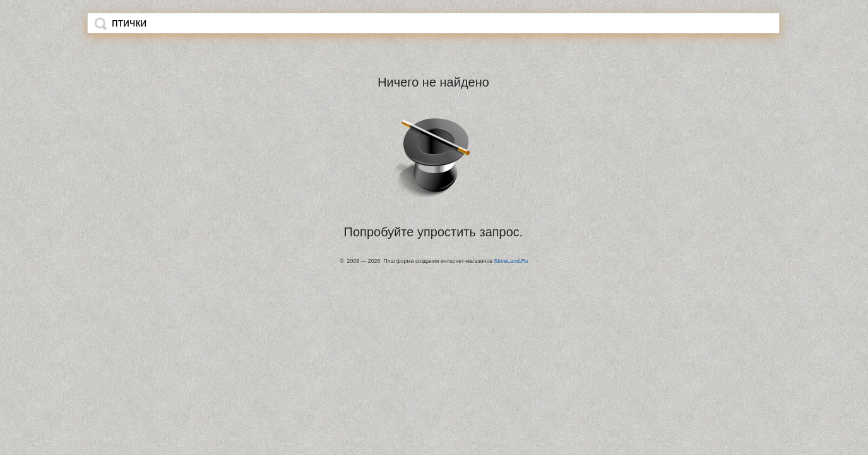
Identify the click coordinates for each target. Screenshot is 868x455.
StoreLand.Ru (511, 261)
